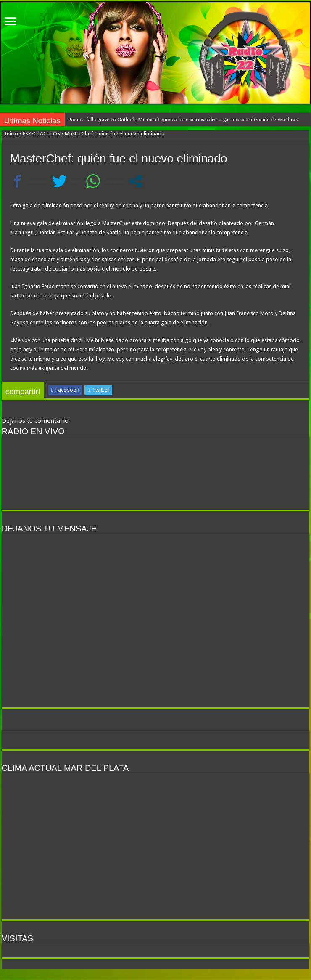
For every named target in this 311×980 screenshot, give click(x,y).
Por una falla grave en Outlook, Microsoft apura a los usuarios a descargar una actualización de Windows (183, 119)
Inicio (10, 134)
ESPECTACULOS (41, 134)
